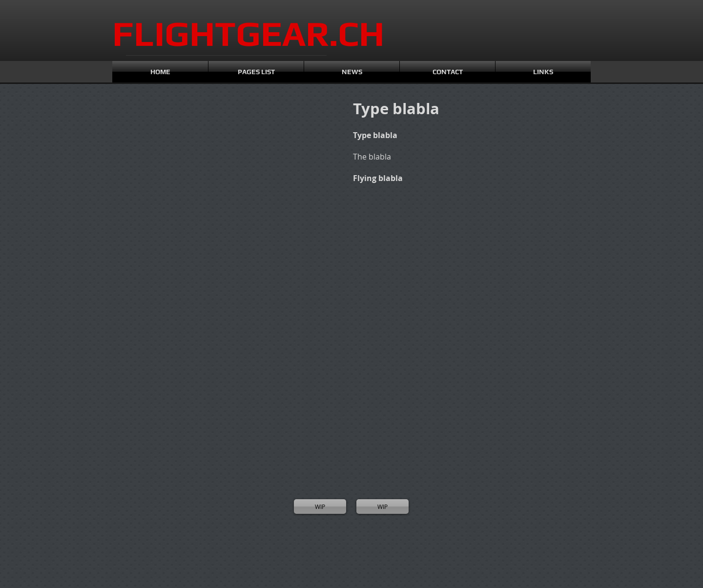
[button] (156, 152)
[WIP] (320, 507)
